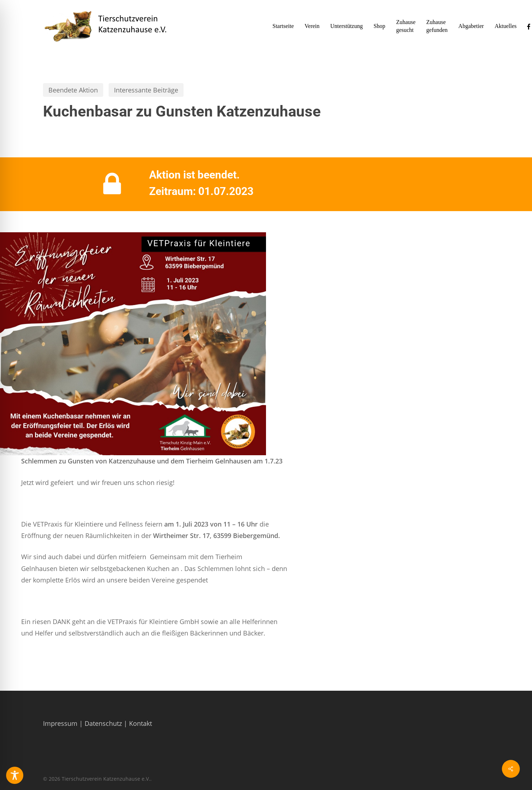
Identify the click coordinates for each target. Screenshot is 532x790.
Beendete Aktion (73, 90)
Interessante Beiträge (146, 90)
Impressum (60, 723)
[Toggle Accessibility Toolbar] (15, 775)
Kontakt (141, 723)
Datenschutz (103, 723)
